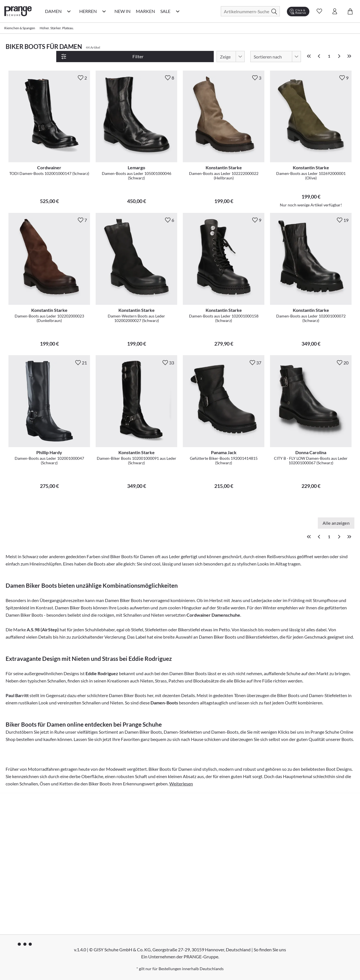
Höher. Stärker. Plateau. (57, 28)
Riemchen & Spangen (20, 28)
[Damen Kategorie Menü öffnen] (69, 11)
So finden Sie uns (270, 949)
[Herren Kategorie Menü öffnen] (104, 11)
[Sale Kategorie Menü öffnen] (178, 11)
